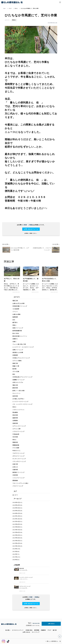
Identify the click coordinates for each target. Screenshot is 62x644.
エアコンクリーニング (19, 426)
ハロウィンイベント (19, 410)
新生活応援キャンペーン (20, 336)
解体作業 (15, 388)
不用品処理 (16, 434)
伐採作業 (15, 423)
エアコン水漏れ (17, 361)
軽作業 (15, 369)
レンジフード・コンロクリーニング (23, 347)
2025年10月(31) (17, 522)
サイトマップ (36, 632)
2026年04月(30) (17, 505)
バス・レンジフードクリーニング (23, 404)
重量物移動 (16, 445)
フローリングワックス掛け (21, 483)
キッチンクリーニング (19, 459)
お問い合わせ (26, 632)
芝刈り (15, 407)
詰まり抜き (16, 333)
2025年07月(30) (17, 530)
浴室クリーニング (18, 328)
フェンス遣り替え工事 (19, 344)
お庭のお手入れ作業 (19, 303)
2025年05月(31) (17, 535)
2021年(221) (16, 557)
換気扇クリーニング (19, 472)
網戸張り (15, 322)
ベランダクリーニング (19, 461)
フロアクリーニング (19, 453)
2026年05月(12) (17, 502)
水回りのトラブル (18, 382)
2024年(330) (16, 549)
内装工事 (15, 464)
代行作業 (15, 437)
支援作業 (15, 470)
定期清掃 (15, 355)
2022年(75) (16, 554)
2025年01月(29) (17, 546)
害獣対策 (15, 442)
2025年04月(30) (17, 538)
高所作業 (15, 396)
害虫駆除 (15, 412)
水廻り (15, 342)
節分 (14, 374)
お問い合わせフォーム (31, 229)
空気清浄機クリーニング (20, 306)
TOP (4, 8)
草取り (15, 325)
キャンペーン (17, 393)
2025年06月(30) (17, 532)
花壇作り (15, 339)
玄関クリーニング (18, 350)
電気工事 (15, 301)
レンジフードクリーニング (21, 402)
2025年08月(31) (17, 527)
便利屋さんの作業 (18, 353)
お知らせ (15, 467)
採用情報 (37, 630)
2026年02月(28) (17, 511)
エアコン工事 (17, 429)
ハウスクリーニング (19, 431)
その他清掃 (16, 309)
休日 (14, 320)
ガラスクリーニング (19, 456)
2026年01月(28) (17, 513)
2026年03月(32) (17, 508)
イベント (15, 312)
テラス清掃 (16, 448)
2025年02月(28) (17, 543)
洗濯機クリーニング (19, 380)
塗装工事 (15, 363)
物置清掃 (15, 317)
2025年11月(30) (17, 519)
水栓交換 (15, 475)
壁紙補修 (15, 481)
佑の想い (8, 630)
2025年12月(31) (17, 516)
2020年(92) (16, 560)
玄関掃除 (15, 421)
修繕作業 (15, 418)
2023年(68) (16, 552)
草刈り (17, 8)
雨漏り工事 (16, 366)
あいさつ (15, 495)
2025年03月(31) (17, 541)
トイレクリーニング (19, 478)
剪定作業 (15, 415)
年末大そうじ (17, 451)
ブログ (10, 8)
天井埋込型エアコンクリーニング (23, 377)
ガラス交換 (16, 372)
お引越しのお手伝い (19, 399)
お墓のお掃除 (17, 314)
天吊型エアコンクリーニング (21, 358)
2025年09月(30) (17, 524)
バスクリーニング (18, 486)
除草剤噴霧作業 (17, 331)
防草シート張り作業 (19, 391)
